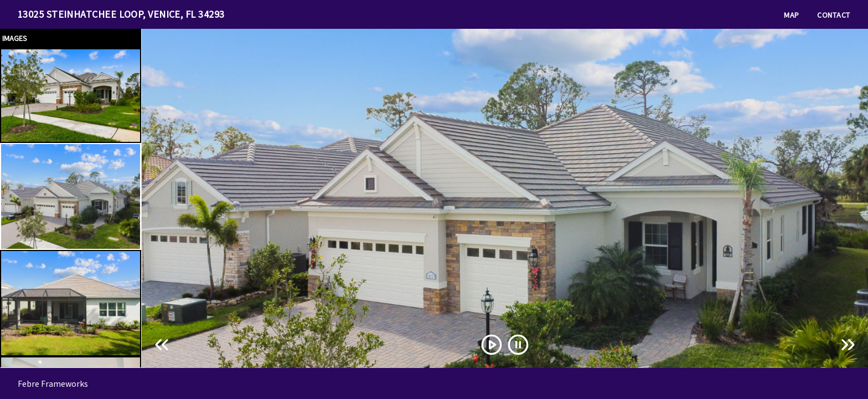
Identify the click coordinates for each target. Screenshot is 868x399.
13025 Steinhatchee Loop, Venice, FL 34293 (121, 14)
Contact (834, 15)
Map (792, 15)
